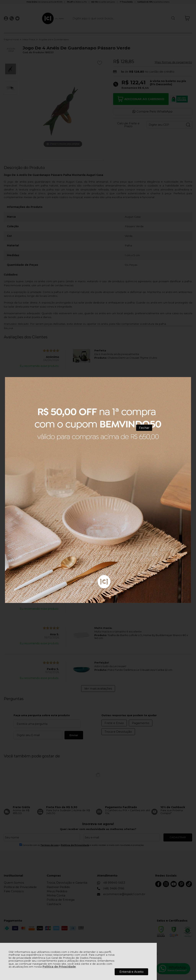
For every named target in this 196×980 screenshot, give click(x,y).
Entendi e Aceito (131, 972)
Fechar (144, 428)
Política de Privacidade (59, 967)
